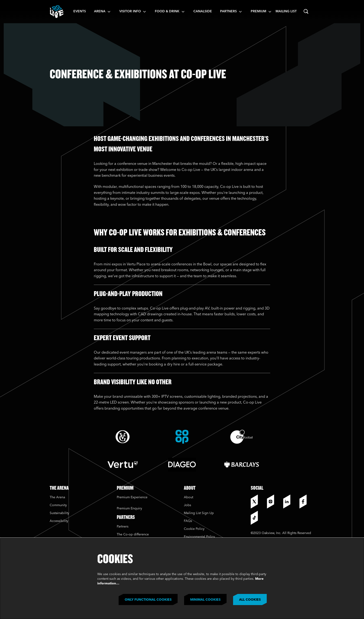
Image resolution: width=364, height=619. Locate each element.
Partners (123, 527)
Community (58, 505)
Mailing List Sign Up (199, 513)
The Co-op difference (133, 534)
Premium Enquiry (129, 508)
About (188, 497)
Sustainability (60, 513)
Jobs (187, 505)
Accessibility (59, 521)
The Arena (57, 497)
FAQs (188, 521)
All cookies (250, 600)
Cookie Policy (194, 529)
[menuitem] (80, 12)
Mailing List (286, 11)
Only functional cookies (148, 600)
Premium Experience (132, 497)
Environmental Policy (199, 537)
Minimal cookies (205, 600)
